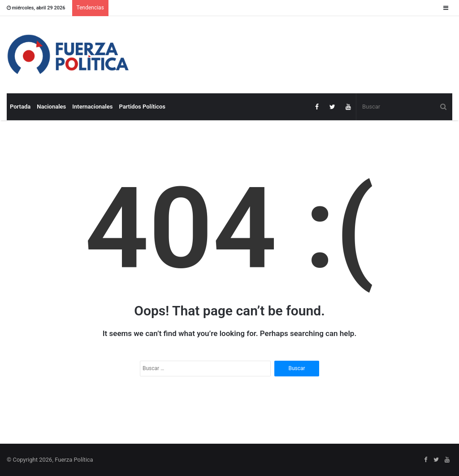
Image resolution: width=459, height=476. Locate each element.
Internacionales (92, 107)
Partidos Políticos (142, 107)
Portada (20, 107)
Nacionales (51, 107)
